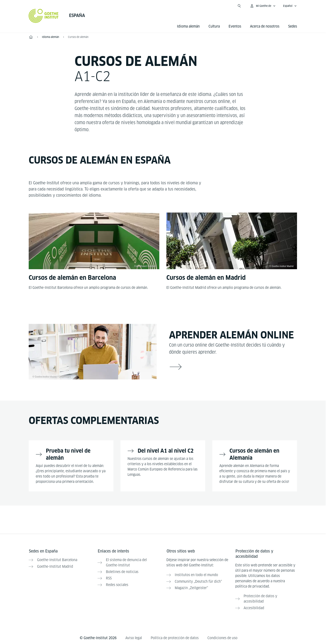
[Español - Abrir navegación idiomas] (290, 6)
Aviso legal (134, 637)
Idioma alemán (188, 26)
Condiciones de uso (222, 637)
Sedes (293, 26)
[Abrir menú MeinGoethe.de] (263, 6)
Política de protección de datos (175, 637)
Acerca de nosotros (265, 26)
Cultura (214, 26)
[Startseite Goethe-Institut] (44, 16)
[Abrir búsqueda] (239, 6)
